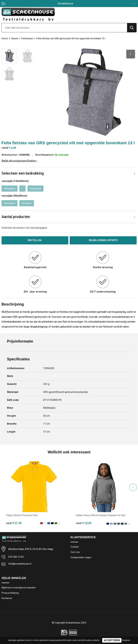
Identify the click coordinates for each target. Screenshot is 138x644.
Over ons (75, 552)
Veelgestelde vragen (81, 557)
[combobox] (64, 28)
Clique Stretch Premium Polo (22, 515)
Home (5, 38)
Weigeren (126, 640)
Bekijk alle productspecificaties (20, 161)
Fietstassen (27, 38)
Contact (75, 547)
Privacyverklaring (10, 593)
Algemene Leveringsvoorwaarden (19, 587)
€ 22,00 (84, 523)
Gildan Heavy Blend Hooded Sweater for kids (101, 515)
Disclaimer (7, 598)
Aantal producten (16, 217)
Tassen (15, 38)
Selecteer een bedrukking (23, 173)
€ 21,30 (14, 523)
